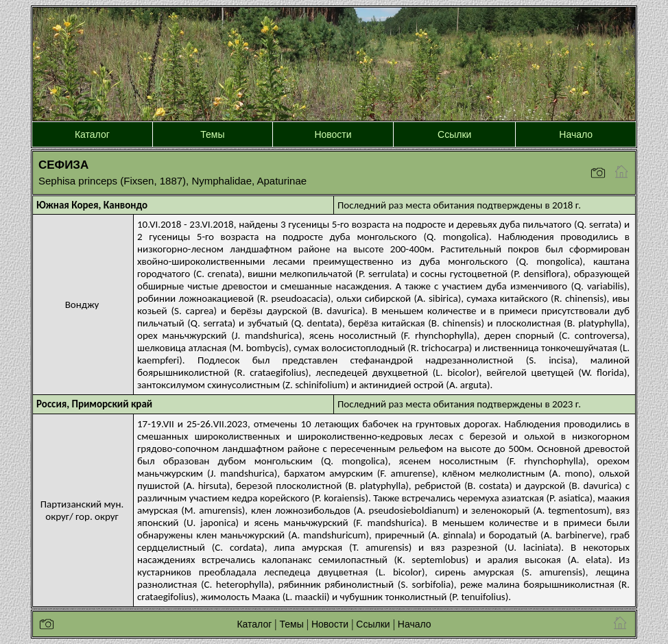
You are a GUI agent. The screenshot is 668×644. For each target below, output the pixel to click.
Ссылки (454, 134)
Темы (212, 134)
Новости (333, 134)
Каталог (92, 134)
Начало (576, 134)
